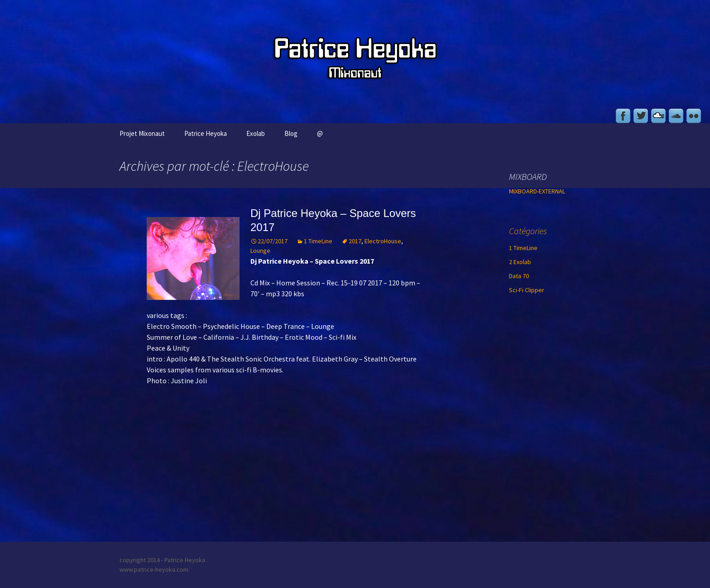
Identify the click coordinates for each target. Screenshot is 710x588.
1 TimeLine (318, 241)
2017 (355, 241)
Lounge (260, 251)
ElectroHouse (383, 241)
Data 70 (519, 276)
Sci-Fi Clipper (527, 290)
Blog (291, 133)
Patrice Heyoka (206, 133)
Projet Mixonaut (142, 133)
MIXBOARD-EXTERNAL (537, 191)
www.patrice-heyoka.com (154, 569)
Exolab (256, 133)
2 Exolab (520, 262)
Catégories (528, 231)
